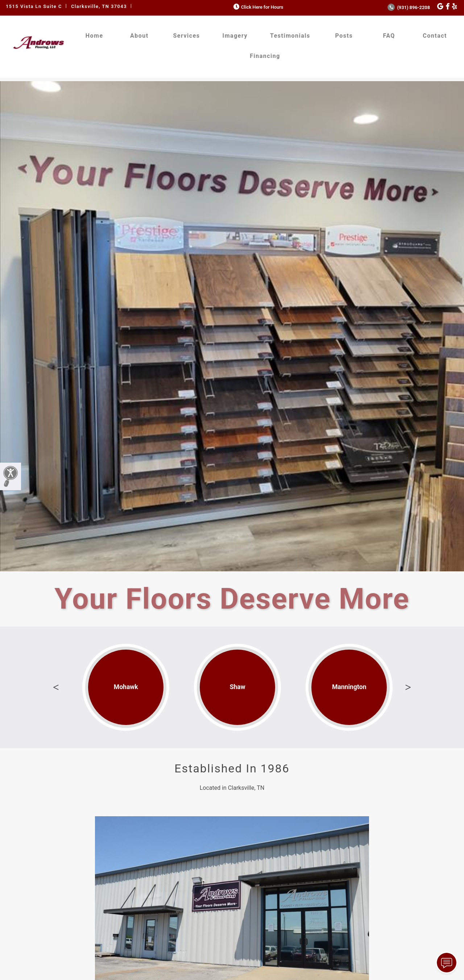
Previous (56, 687)
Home (94, 36)
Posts (344, 36)
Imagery (235, 36)
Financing (265, 56)
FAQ (389, 36)
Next (408, 687)
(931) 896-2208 (409, 7)
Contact (435, 36)
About (139, 36)
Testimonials (290, 36)
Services (187, 36)
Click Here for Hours (258, 7)
